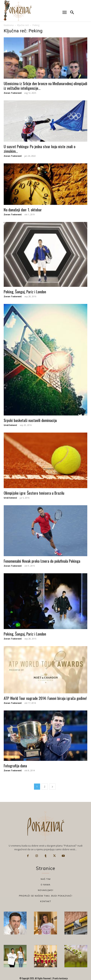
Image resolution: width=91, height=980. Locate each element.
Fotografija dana (15, 766)
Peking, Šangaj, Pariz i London (25, 292)
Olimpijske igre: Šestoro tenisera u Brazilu (34, 493)
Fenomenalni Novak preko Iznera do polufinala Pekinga (42, 561)
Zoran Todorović (13, 93)
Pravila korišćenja (60, 978)
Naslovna (9, 25)
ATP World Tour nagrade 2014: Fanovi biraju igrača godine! (45, 698)
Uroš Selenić (10, 425)
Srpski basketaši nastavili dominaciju (30, 420)
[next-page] (52, 787)
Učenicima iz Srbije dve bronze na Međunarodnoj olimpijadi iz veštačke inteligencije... (45, 86)
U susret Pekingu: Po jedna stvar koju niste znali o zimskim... (40, 149)
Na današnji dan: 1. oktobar (23, 210)
